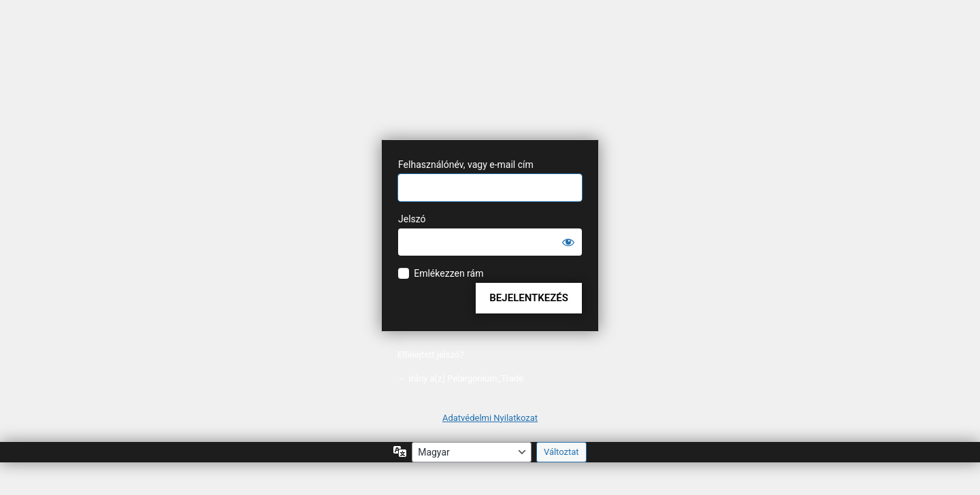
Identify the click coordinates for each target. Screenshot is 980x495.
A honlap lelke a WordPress (490, 86)
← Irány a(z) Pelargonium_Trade (460, 378)
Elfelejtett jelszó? (431, 355)
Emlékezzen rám (448, 273)
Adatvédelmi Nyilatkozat (490, 418)
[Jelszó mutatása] (568, 242)
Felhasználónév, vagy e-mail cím (466, 165)
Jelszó (412, 219)
